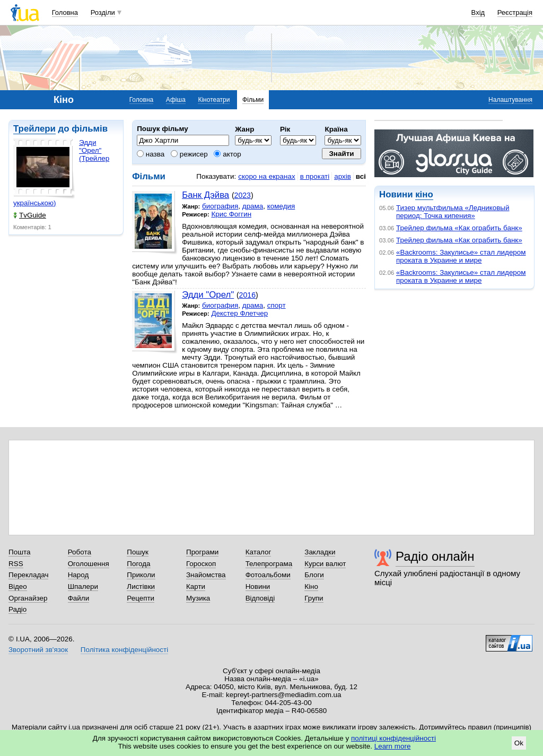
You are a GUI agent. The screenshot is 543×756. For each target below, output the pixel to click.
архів (343, 176)
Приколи (141, 575)
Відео (18, 586)
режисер (189, 154)
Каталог (259, 552)
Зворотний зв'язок (38, 650)
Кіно (311, 586)
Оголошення (89, 564)
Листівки (141, 586)
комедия (281, 206)
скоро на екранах (266, 176)
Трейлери (34, 129)
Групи (314, 598)
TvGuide (30, 215)
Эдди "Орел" (208, 295)
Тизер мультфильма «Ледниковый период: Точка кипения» (453, 212)
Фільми (253, 100)
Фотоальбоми (268, 575)
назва (151, 154)
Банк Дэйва (205, 195)
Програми (202, 552)
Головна (65, 12)
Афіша (176, 100)
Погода (138, 564)
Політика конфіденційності (124, 650)
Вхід (478, 12)
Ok (519, 743)
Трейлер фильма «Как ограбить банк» (459, 228)
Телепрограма (269, 564)
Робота (80, 552)
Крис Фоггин (231, 214)
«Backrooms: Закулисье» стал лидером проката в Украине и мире (461, 256)
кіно (424, 194)
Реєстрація (515, 12)
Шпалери (83, 586)
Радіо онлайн (435, 556)
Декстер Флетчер (239, 313)
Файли (79, 598)
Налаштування (510, 100)
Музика (198, 598)
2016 (247, 295)
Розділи (103, 12)
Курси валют (325, 564)
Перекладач (28, 575)
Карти (196, 586)
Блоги (314, 575)
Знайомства (206, 575)
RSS (16, 564)
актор (227, 154)
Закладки (320, 552)
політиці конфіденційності (393, 738)
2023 (243, 195)
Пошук (138, 552)
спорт (277, 305)
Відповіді (260, 598)
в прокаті (315, 176)
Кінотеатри (214, 100)
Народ (78, 575)
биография (220, 206)
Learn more (393, 746)
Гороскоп (201, 564)
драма (253, 206)
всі (361, 176)
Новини (258, 586)
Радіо (17, 609)
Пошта (19, 552)
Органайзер (28, 598)
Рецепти (141, 598)
